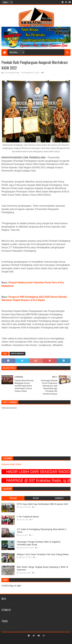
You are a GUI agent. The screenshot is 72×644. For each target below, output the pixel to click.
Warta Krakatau (17, 354)
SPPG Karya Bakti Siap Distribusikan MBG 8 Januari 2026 (42, 504)
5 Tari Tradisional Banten (28, 517)
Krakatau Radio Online (11, 464)
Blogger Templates (48, 641)
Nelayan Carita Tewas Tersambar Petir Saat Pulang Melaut (43, 554)
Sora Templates (32, 641)
